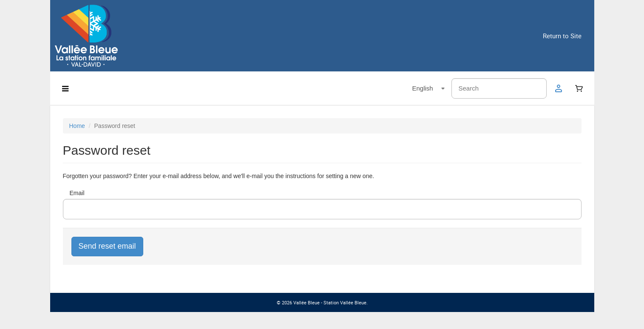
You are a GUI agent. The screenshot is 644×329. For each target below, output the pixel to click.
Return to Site (562, 36)
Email (77, 193)
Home (77, 126)
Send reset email (107, 246)
